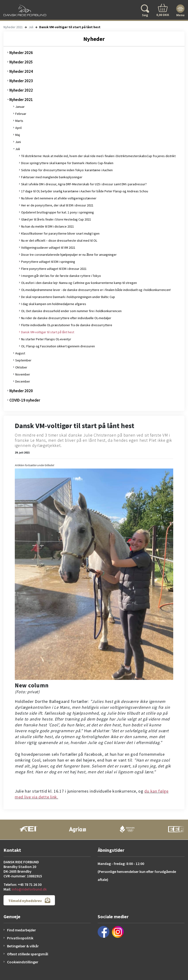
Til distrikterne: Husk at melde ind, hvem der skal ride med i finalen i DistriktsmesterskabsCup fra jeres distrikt (98, 156)
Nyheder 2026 (21, 53)
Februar (21, 114)
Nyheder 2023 (21, 81)
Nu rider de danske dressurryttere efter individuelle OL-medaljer (66, 318)
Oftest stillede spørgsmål (28, 954)
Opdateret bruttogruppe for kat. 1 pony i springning (58, 212)
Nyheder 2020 (21, 391)
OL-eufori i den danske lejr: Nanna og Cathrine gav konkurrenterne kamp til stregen (79, 283)
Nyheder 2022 (21, 90)
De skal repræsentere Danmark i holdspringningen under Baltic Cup (68, 297)
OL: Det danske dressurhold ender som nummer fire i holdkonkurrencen (71, 311)
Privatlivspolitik (20, 938)
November (23, 374)
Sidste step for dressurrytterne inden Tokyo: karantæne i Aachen (67, 170)
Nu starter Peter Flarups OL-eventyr (46, 339)
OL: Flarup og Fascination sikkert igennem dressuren (58, 346)
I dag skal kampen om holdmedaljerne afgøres (54, 304)
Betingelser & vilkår (23, 946)
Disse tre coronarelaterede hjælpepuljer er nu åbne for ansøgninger (69, 255)
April (18, 128)
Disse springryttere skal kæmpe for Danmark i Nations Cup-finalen (67, 163)
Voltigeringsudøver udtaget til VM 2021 (48, 248)
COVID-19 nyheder (25, 400)
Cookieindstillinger (23, 962)
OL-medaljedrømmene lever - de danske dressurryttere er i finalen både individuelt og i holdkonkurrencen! (96, 290)
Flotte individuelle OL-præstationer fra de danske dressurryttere (67, 325)
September (23, 360)
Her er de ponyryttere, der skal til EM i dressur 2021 (57, 205)
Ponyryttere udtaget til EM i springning (48, 262)
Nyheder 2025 (21, 62)
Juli (31, 27)
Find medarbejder (21, 930)
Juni (18, 142)
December (23, 381)
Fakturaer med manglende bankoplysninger (52, 177)
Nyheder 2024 (21, 71)
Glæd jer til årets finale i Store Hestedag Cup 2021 (56, 219)
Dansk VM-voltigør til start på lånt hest (48, 332)
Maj (18, 135)
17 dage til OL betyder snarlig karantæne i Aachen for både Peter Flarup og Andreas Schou (85, 191)
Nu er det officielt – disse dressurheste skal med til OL (59, 240)
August (20, 353)
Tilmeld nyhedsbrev (29, 900)
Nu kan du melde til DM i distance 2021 (48, 226)
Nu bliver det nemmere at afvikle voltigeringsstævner (59, 198)
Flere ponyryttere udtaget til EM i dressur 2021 (54, 269)
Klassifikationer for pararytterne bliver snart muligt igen (60, 233)
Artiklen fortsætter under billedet (34, 465)
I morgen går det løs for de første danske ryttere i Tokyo (61, 276)
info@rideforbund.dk (29, 889)
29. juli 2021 (22, 452)
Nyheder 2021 (13, 27)
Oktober (21, 367)
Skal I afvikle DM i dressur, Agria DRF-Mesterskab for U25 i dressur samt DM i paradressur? (84, 184)
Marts (19, 121)
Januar (20, 107)
